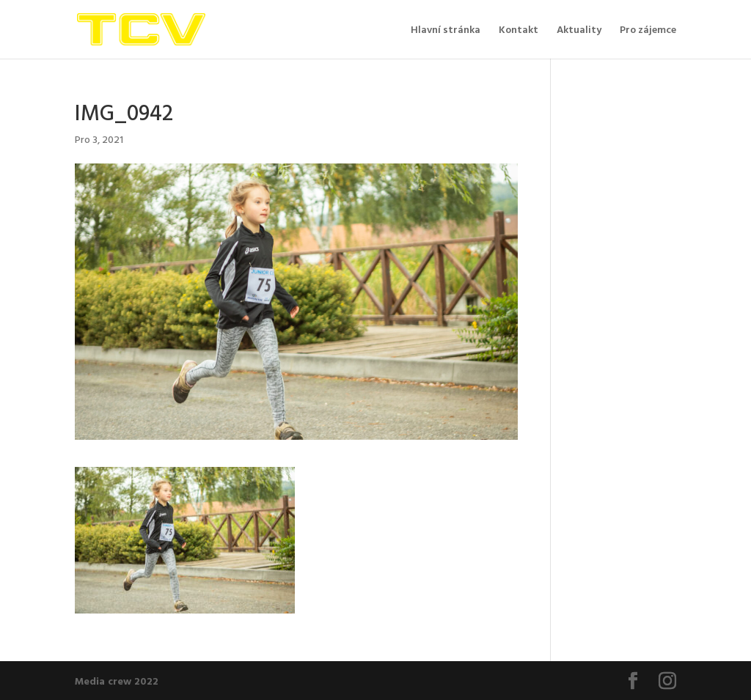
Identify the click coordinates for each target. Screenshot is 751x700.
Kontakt (519, 30)
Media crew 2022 (117, 681)
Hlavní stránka (446, 30)
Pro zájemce (648, 30)
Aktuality (579, 30)
